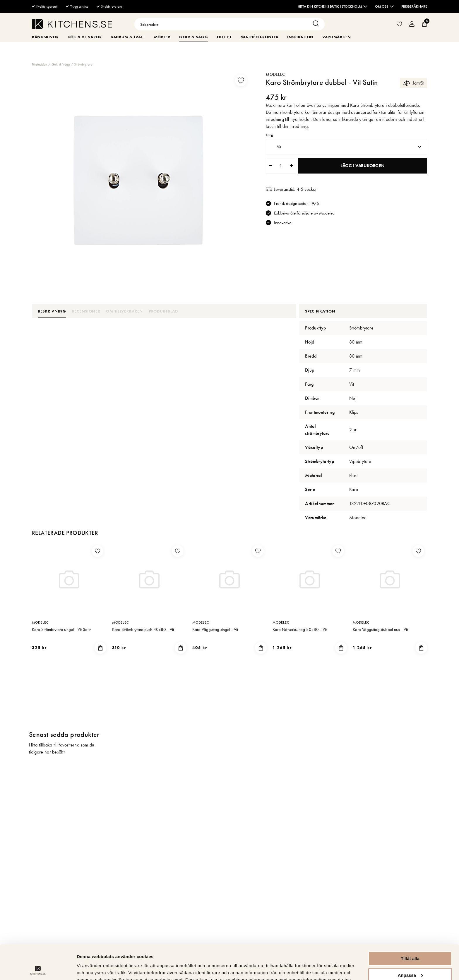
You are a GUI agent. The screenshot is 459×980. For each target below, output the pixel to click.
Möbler (162, 37)
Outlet (224, 37)
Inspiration (300, 37)
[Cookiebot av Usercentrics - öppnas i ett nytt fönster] (38, 969)
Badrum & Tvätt (128, 37)
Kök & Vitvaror (85, 37)
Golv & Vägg (194, 37)
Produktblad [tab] (163, 311)
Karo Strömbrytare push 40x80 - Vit (143, 629)
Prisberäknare (414, 6)
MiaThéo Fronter (260, 37)
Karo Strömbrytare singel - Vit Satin (62, 629)
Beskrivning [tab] (52, 311)
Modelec (275, 74)
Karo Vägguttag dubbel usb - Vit (380, 629)
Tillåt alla (410, 924)
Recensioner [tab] (86, 311)
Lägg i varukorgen (362, 166)
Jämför (413, 83)
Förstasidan (40, 64)
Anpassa (410, 941)
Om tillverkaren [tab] (124, 311)
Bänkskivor (45, 37)
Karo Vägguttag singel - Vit (215, 629)
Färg (269, 135)
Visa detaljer (90, 968)
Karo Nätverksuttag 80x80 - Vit (300, 629)
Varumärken (337, 37)
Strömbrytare (83, 64)
